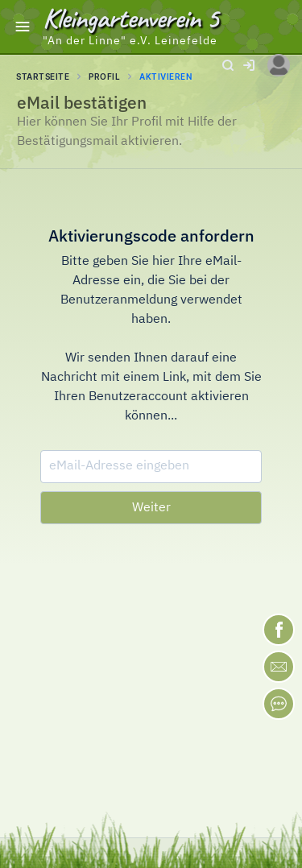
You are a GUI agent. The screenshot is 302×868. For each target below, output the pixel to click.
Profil (104, 76)
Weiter (151, 508)
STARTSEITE (43, 76)
